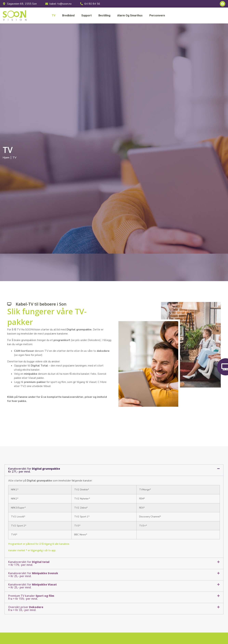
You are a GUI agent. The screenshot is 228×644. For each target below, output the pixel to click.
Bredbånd (68, 15)
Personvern (157, 15)
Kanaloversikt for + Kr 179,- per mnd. (29, 563)
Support (86, 15)
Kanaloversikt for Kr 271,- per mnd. (34, 470)
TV (54, 15)
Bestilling (104, 15)
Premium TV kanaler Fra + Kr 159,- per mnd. (31, 597)
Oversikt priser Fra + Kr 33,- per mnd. (26, 608)
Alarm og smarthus (130, 15)
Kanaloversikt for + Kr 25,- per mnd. (33, 575)
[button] (114, 470)
